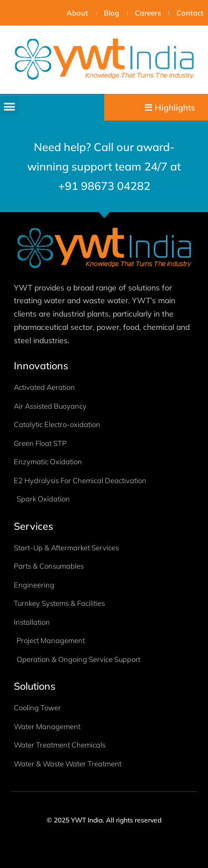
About (77, 13)
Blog (111, 13)
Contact (190, 13)
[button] (9, 106)
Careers (148, 13)
